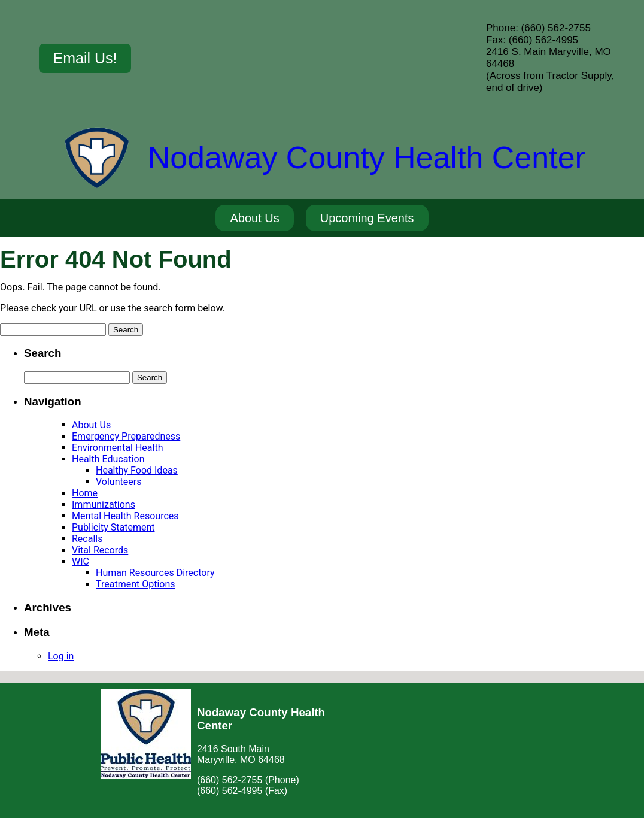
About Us (91, 425)
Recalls (87, 539)
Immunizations (104, 505)
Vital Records (100, 550)
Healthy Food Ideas (137, 470)
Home (85, 493)
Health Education (108, 459)
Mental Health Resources (125, 516)
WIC (80, 561)
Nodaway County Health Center (367, 157)
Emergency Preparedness (126, 436)
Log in (61, 656)
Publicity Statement (113, 527)
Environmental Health (117, 448)
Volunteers (119, 482)
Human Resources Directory (155, 573)
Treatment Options (136, 584)
